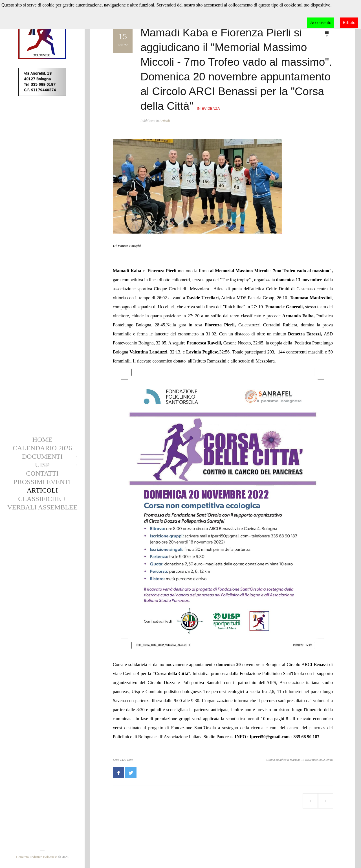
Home (42, 440)
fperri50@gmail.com (270, 737)
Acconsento (321, 22)
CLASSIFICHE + (42, 499)
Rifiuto (349, 22)
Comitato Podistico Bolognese (37, 857)
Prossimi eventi (42, 482)
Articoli (42, 490)
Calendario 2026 (42, 448)
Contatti (42, 473)
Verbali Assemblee (42, 507)
